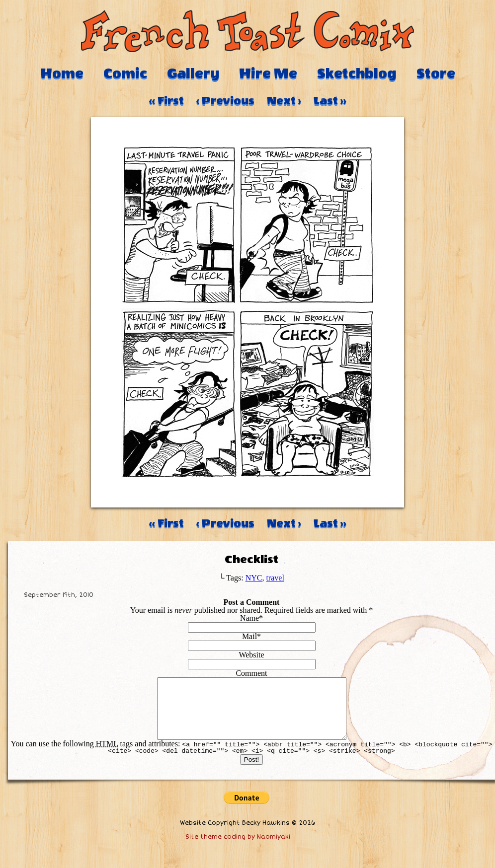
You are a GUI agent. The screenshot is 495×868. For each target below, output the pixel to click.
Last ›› (330, 101)
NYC (254, 578)
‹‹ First (166, 101)
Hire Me (268, 73)
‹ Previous (225, 101)
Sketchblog (357, 73)
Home (62, 73)
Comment (251, 673)
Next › (284, 101)
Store (436, 73)
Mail (249, 636)
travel (275, 578)
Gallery (193, 73)
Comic (125, 73)
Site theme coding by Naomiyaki (238, 849)
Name (249, 618)
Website (251, 655)
